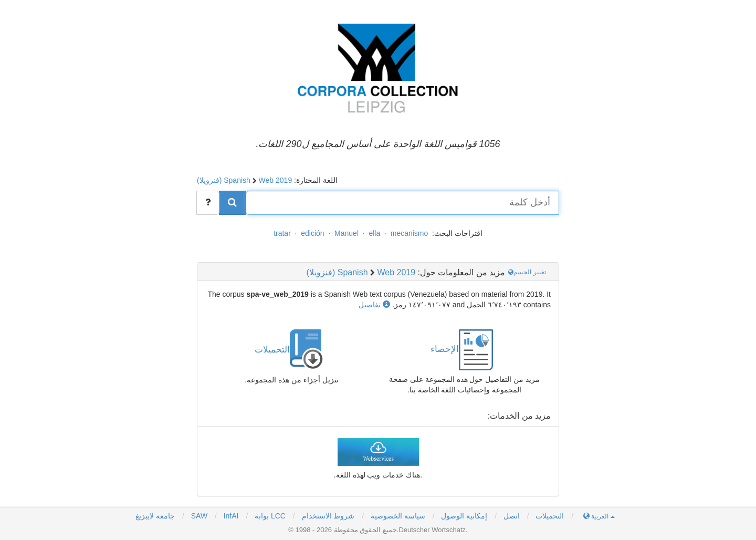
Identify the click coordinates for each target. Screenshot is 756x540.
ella (374, 233)
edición (312, 233)
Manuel (346, 233)
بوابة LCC (269, 516)
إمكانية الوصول (464, 516)
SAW (198, 516)
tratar (282, 233)
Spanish (237, 180)
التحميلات (550, 516)
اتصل (512, 516)
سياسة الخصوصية (398, 516)
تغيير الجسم (528, 272)
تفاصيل (374, 305)
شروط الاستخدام (328, 516)
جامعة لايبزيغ (155, 516)
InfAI (230, 516)
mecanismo (409, 233)
